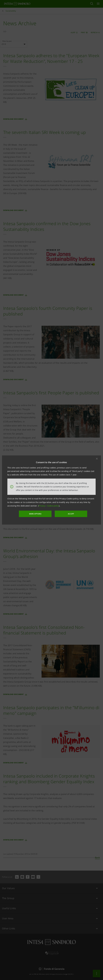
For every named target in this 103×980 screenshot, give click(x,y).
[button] (97, 459)
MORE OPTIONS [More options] (35, 514)
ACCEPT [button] (71, 514)
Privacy (42, 506)
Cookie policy (53, 506)
